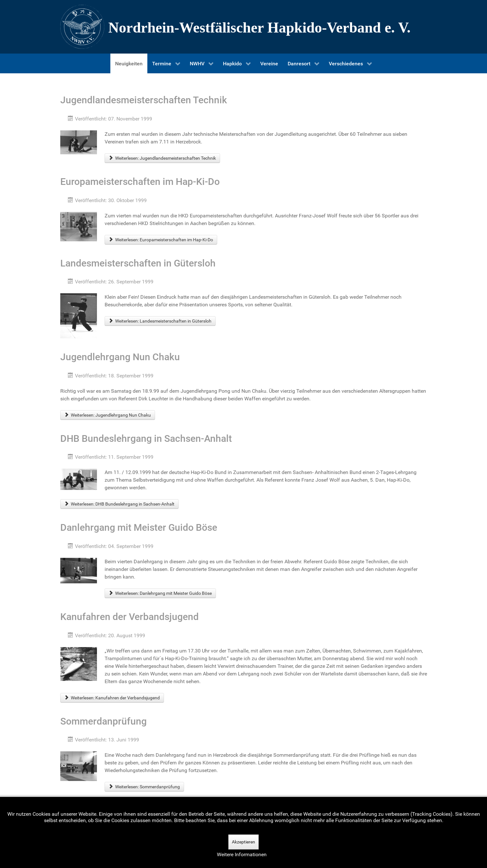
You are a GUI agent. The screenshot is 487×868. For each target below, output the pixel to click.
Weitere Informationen (242, 854)
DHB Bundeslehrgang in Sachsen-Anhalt (146, 438)
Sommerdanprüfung (103, 721)
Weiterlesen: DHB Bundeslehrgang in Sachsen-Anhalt (120, 504)
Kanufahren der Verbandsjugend (129, 617)
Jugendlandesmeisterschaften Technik (144, 100)
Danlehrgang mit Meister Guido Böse (139, 527)
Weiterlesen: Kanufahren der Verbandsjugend (112, 698)
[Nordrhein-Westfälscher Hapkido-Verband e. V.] (244, 27)
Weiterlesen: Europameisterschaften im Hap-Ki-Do (161, 240)
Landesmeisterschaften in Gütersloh (138, 263)
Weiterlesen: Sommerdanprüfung (144, 787)
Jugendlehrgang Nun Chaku (120, 357)
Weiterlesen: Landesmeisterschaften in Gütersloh (160, 321)
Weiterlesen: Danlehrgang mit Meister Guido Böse (160, 593)
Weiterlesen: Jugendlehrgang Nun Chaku (108, 415)
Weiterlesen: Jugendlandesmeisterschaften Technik (162, 158)
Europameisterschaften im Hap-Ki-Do (140, 182)
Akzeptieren (243, 842)
